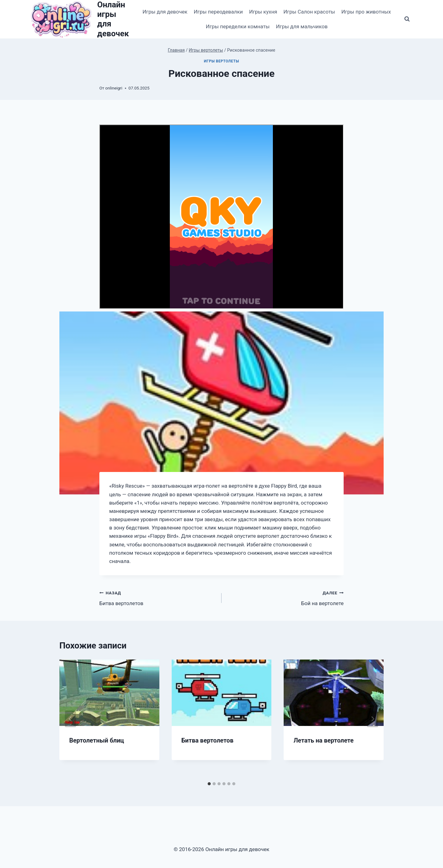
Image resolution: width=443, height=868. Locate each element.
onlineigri (114, 88)
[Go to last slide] (70, 719)
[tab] (209, 784)
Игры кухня (263, 12)
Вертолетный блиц (97, 740)
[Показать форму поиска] (407, 19)
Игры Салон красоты (309, 12)
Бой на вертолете (285, 598)
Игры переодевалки (218, 12)
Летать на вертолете (323, 740)
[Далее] (373, 719)
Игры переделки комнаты (238, 26)
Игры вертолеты (221, 61)
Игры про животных (366, 12)
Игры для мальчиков (302, 26)
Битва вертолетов (158, 598)
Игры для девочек (165, 12)
